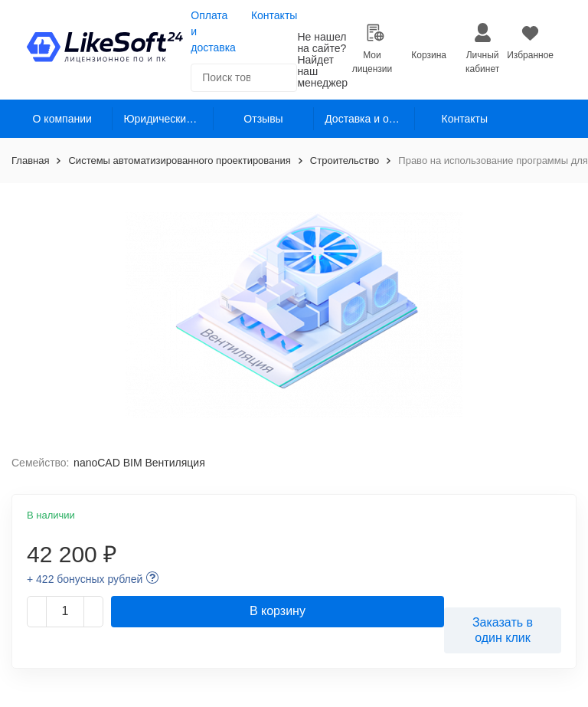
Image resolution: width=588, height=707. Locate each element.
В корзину (278, 611)
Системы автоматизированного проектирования (179, 160)
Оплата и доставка (213, 31)
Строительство (345, 160)
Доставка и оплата (369, 119)
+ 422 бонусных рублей (85, 579)
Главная (30, 160)
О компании (62, 119)
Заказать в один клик (503, 630)
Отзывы (263, 119)
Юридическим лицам (168, 119)
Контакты (274, 15)
